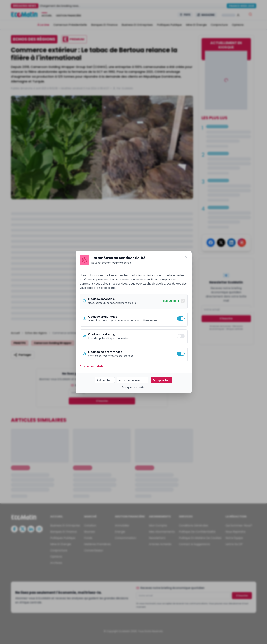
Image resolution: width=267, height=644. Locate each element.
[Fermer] (186, 257)
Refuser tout (105, 380)
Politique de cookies (134, 387)
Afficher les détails (92, 366)
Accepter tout (161, 380)
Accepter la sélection (133, 380)
